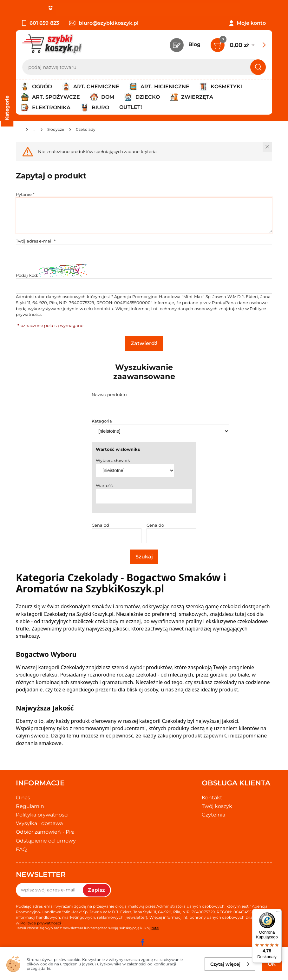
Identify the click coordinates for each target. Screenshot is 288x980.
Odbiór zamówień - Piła (45, 832)
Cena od (100, 525)
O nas (23, 798)
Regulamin (30, 806)
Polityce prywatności (40, 923)
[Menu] (278, 913)
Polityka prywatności (42, 815)
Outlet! (131, 107)
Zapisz (96, 890)
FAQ (21, 849)
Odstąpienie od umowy (46, 841)
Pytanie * (25, 194)
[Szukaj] (258, 67)
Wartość (104, 485)
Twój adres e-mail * (36, 241)
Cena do (155, 525)
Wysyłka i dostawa (39, 823)
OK (272, 964)
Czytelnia (213, 815)
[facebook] (142, 942)
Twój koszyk (217, 806)
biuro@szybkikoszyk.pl (104, 23)
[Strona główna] (18, 130)
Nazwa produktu (109, 395)
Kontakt (212, 798)
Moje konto (251, 23)
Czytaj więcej (230, 964)
